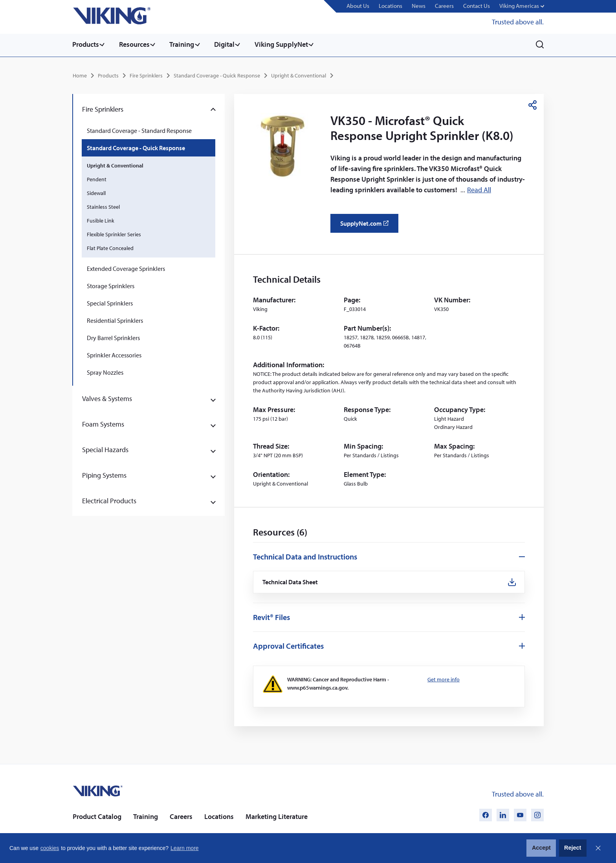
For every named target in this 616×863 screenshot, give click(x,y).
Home (80, 74)
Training (185, 44)
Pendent (97, 178)
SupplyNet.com (367, 225)
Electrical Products (109, 500)
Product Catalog (97, 816)
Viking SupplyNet (288, 44)
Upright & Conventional (299, 74)
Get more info (444, 679)
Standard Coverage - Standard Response (139, 129)
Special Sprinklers (110, 302)
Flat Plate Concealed (110, 247)
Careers (448, 6)
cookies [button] (50, 848)
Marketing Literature (277, 816)
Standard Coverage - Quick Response (217, 74)
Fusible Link (101, 219)
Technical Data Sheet (291, 581)
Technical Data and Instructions (305, 555)
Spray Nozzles (105, 371)
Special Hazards (105, 448)
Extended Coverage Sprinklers (126, 267)
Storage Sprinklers (111, 285)
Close (598, 848)
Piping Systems (104, 474)
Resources (136, 44)
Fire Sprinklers (146, 74)
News (423, 6)
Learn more (185, 848)
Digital (229, 44)
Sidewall (96, 192)
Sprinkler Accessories (114, 354)
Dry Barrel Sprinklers (113, 337)
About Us (364, 6)
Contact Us (479, 6)
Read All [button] (479, 189)
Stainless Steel (103, 206)
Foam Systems (103, 423)
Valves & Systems (107, 397)
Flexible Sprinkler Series (114, 233)
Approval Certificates (288, 645)
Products (86, 44)
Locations (396, 6)
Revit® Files (271, 617)
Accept (541, 848)
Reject (573, 848)
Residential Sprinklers (115, 319)
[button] (522, 6)
